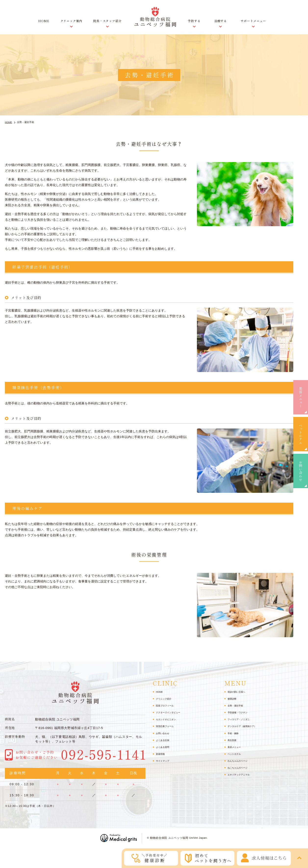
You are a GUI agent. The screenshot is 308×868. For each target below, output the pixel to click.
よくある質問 (164, 747)
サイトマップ (164, 761)
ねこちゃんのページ (240, 768)
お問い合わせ (301, 471)
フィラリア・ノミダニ (241, 719)
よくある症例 (164, 740)
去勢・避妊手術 (237, 705)
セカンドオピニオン (168, 719)
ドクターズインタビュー (171, 712)
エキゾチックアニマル (241, 774)
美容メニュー (301, 397)
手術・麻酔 (234, 733)
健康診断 (233, 699)
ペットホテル (301, 434)
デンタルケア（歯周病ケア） (245, 726)
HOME (44, 21)
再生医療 (233, 740)
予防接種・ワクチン (240, 712)
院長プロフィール (167, 705)
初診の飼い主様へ (238, 692)
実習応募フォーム (167, 726)
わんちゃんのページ (240, 761)
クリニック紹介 (165, 699)
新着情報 (161, 754)
